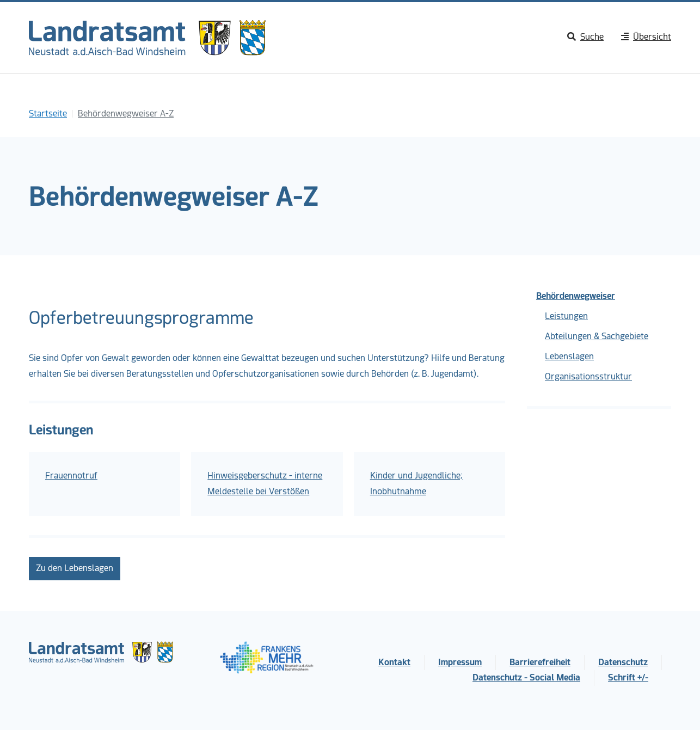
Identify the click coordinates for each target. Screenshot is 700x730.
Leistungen (566, 316)
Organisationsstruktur (588, 376)
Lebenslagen (569, 356)
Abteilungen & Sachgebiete (597, 336)
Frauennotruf (71, 476)
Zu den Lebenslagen (75, 568)
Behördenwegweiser (576, 296)
